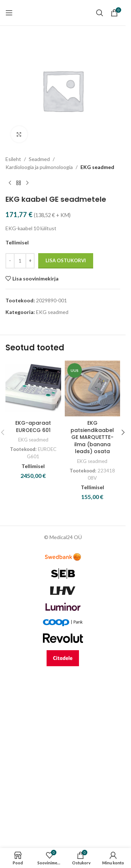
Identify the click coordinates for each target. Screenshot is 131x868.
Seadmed (39, 159)
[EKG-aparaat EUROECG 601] (33, 388)
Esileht (13, 159)
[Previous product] (10, 183)
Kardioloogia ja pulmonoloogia (39, 167)
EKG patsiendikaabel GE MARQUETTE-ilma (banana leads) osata (92, 437)
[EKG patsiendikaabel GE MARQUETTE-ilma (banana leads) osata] (93, 388)
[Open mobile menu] (9, 13)
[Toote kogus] (20, 261)
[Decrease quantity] (10, 261)
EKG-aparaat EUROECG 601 (33, 427)
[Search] (100, 13)
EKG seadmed (97, 167)
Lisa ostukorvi (66, 260)
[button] (123, 432)
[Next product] (27, 183)
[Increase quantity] (30, 261)
